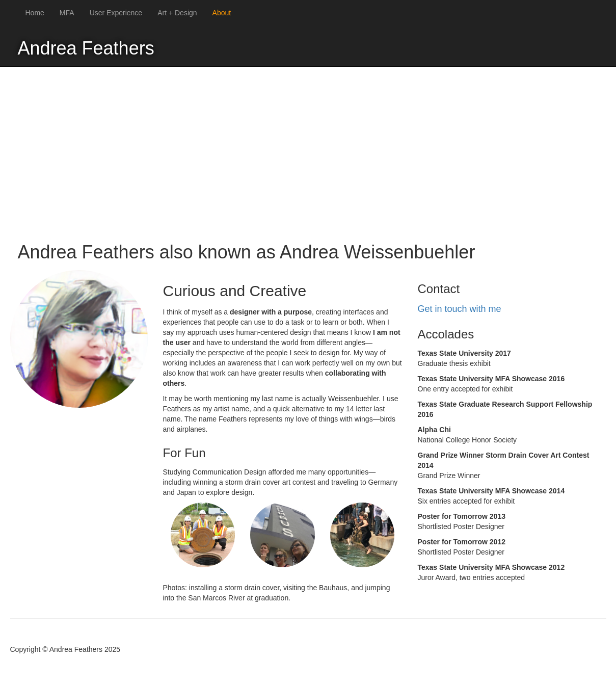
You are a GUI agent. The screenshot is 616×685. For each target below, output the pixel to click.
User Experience (116, 13)
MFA (67, 13)
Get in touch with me (460, 309)
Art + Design (177, 13)
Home (35, 13)
